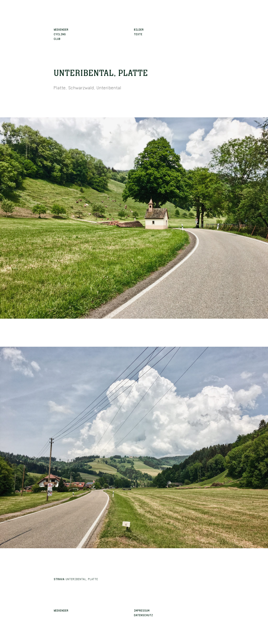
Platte (60, 87)
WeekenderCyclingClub (61, 34)
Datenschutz (143, 615)
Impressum (142, 610)
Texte (138, 34)
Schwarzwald (81, 87)
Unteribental (109, 87)
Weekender (61, 610)
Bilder (139, 29)
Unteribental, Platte (101, 73)
